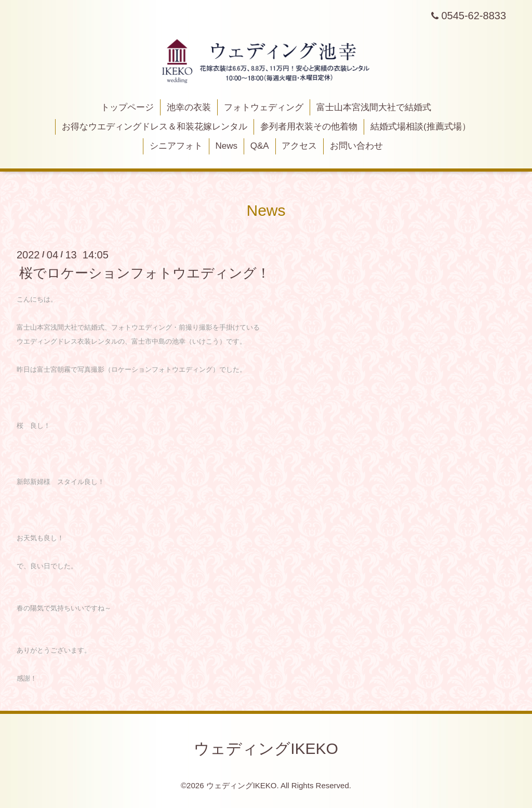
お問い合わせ (356, 146)
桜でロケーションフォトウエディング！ (145, 273)
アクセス (299, 146)
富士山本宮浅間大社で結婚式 (374, 107)
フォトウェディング (264, 107)
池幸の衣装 (189, 107)
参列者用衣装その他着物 (309, 127)
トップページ (127, 107)
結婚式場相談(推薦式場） (421, 127)
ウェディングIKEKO (266, 748)
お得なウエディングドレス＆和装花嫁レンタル (155, 127)
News (227, 146)
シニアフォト (176, 146)
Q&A (260, 146)
